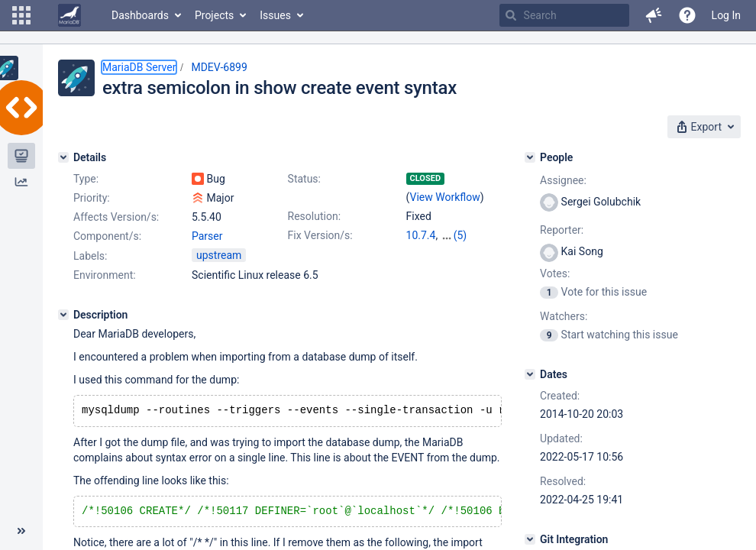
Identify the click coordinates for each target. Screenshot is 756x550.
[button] (21, 15)
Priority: (92, 198)
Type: (86, 179)
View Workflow (445, 197)
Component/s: (107, 236)
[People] (530, 157)
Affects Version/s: (116, 217)
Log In (726, 15)
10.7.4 (421, 235)
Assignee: (563, 180)
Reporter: (562, 230)
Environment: (105, 275)
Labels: (90, 256)
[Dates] (530, 374)
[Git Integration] (530, 539)
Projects (214, 15)
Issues (275, 15)
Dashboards (140, 15)
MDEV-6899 (219, 67)
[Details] (63, 157)
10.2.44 (459, 235)
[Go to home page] (69, 15)
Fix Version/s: (320, 235)
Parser (207, 236)
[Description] (63, 315)
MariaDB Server (139, 67)
